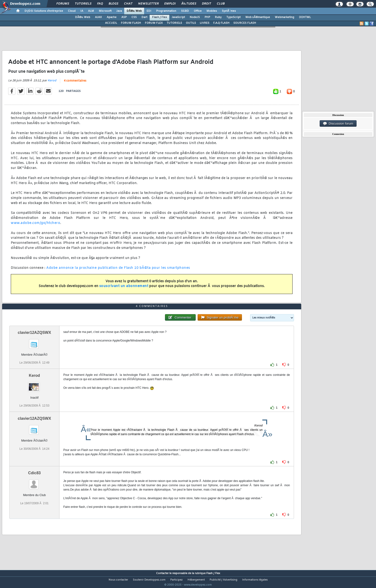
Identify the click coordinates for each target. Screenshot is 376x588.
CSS (134, 17)
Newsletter (148, 4)
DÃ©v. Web (134, 11)
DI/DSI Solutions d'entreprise (44, 11)
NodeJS (195, 17)
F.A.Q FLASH (221, 23)
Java (119, 11)
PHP (207, 17)
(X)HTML (305, 17)
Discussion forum (338, 124)
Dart (144, 17)
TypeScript (233, 17)
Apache (112, 17)
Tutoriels (83, 4)
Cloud (72, 11)
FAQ (100, 4)
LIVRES (205, 23)
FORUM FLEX (154, 23)
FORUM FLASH (131, 23)
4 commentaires (75, 84)
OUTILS (191, 23)
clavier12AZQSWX (34, 341)
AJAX (98, 17)
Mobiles (212, 11)
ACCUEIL (111, 23)
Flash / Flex (159, 17)
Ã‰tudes (189, 4)
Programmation (166, 11)
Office (198, 11)
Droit (206, 4)
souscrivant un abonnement (124, 289)
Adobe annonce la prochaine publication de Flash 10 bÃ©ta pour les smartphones (118, 271)
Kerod (52, 84)
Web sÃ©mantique (258, 17)
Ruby (218, 17)
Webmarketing (285, 17)
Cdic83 (34, 482)
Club (221, 4)
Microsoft (105, 11)
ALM (91, 11)
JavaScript (178, 17)
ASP (124, 17)
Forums (63, 4)
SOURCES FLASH (245, 23)
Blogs (113, 4)
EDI (149, 11)
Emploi (170, 4)
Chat (128, 4)
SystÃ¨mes (229, 11)
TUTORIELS (174, 23)
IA (82, 11)
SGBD (185, 11)
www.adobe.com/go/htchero (35, 226)
